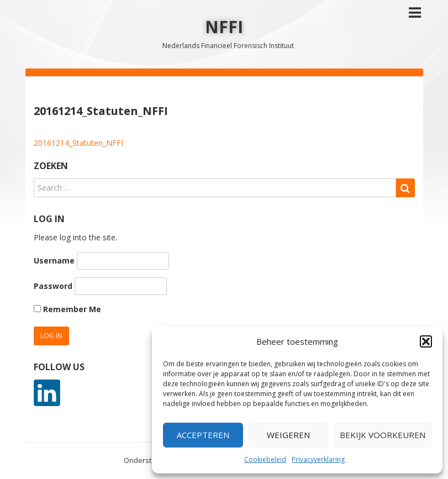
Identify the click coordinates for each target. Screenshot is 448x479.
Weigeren (288, 435)
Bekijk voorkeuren (383, 435)
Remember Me (67, 309)
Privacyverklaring (318, 459)
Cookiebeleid (265, 459)
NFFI (224, 27)
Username (54, 260)
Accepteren (203, 435)
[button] (426, 341)
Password (53, 286)
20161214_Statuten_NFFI (78, 143)
